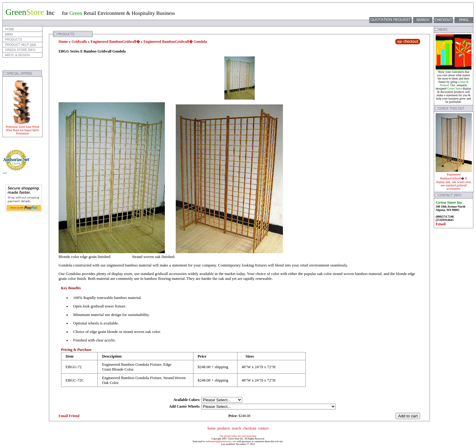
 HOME (9, 29)
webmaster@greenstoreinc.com (221, 441)
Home (63, 42)
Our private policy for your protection (238, 436)
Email (441, 224)
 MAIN (8, 34)
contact (263, 428)
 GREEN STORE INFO (20, 50)
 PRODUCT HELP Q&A (20, 45)
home (212, 428)
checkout (249, 428)
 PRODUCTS (13, 40)
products (224, 428)
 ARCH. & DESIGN (17, 55)
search (237, 428)
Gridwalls (79, 42)
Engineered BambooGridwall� (115, 42)
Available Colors (186, 400)
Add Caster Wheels (184, 406)
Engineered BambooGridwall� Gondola (175, 42)
